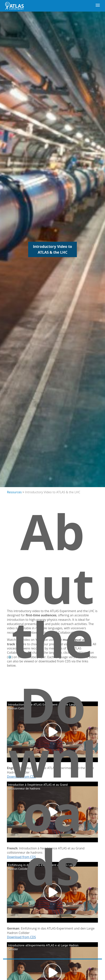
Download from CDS (21, 937)
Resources (14, 492)
